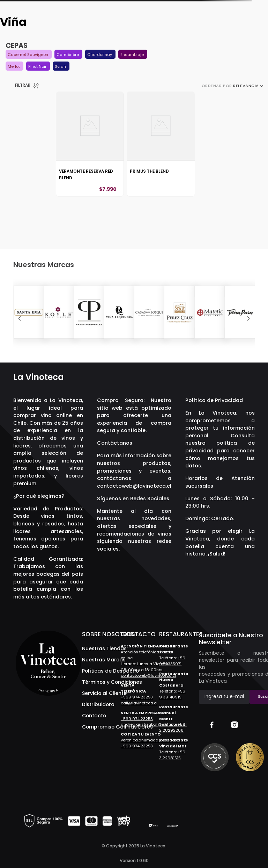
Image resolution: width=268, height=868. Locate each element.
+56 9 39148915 (172, 694)
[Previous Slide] (20, 318)
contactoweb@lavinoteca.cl (134, 486)
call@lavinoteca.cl (139, 703)
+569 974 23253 (137, 697)
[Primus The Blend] (161, 144)
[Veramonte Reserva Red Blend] (90, 144)
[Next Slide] (248, 318)
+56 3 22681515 (172, 755)
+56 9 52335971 (172, 661)
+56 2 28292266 (172, 727)
